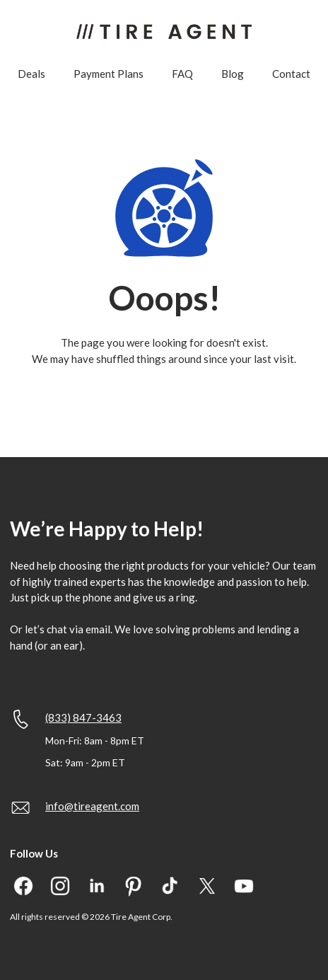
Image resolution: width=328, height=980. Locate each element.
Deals (31, 74)
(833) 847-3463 (83, 717)
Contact (291, 74)
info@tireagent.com (92, 806)
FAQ (182, 74)
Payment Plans (109, 74)
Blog (233, 74)
